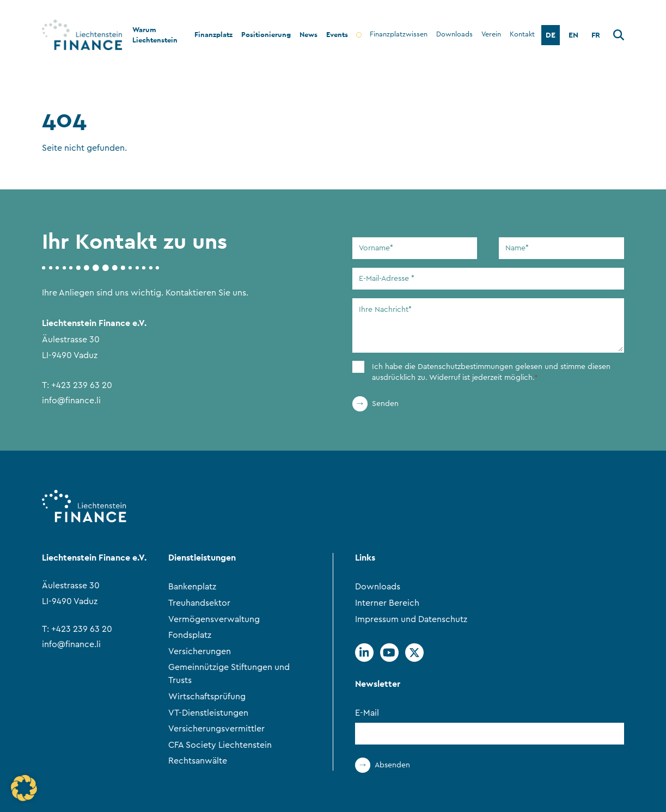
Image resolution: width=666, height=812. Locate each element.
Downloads (378, 587)
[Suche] (619, 37)
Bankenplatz (192, 587)
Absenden (392, 765)
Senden (385, 404)
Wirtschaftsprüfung (207, 697)
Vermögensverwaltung (214, 619)
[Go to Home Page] (76, 35)
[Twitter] (414, 653)
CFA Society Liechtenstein (220, 745)
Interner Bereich (387, 603)
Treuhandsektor (199, 603)
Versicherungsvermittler (216, 729)
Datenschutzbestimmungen (465, 367)
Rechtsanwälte (198, 761)
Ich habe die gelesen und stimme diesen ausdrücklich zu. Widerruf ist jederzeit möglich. (491, 373)
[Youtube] (389, 653)
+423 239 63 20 (82, 385)
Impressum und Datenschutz (411, 619)
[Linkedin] (364, 653)
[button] (24, 788)
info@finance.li (71, 401)
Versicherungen (200, 651)
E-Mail (367, 713)
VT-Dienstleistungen (208, 713)
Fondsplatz (190, 635)
